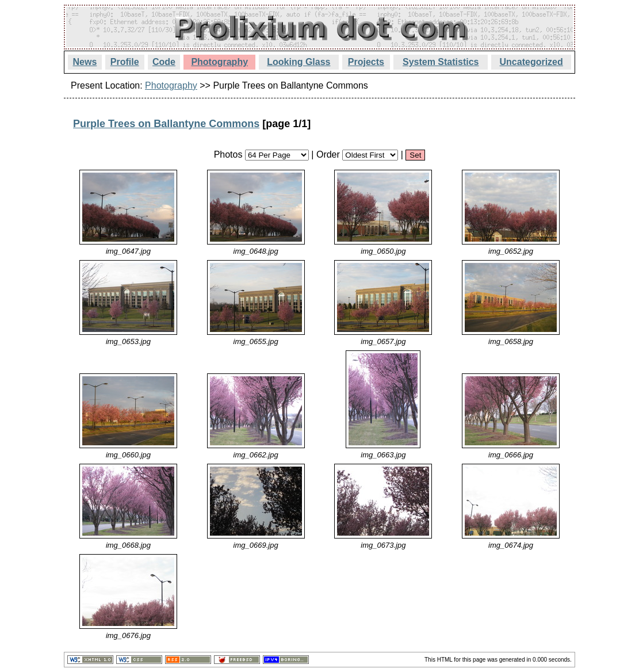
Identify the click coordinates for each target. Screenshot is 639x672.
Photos (228, 154)
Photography (219, 62)
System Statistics (441, 62)
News (85, 62)
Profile (125, 62)
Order (328, 154)
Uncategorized (531, 62)
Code (164, 62)
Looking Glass (299, 62)
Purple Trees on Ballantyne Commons (166, 124)
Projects (366, 62)
